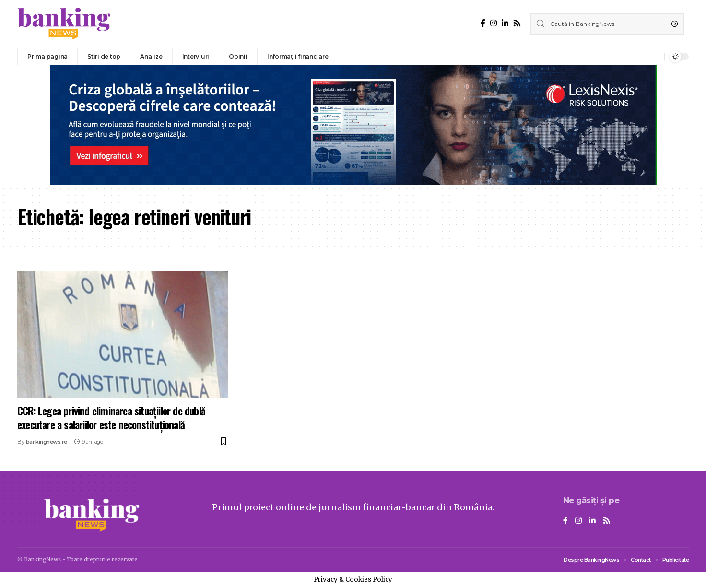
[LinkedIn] (505, 23)
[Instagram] (494, 23)
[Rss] (517, 23)
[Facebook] (483, 23)
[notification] (655, 57)
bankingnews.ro (47, 442)
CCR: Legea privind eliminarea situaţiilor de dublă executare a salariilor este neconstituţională (111, 417)
